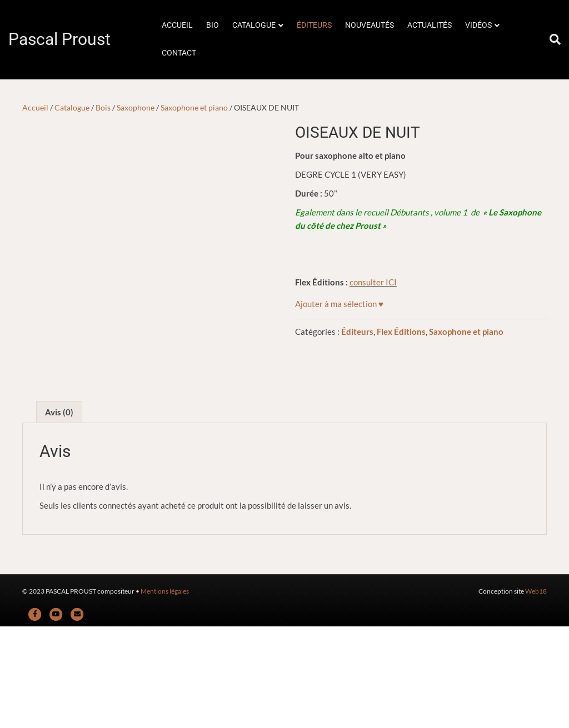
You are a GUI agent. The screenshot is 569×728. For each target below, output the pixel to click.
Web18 (536, 693)
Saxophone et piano (194, 107)
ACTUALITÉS (430, 25)
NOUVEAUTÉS (370, 25)
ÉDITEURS (314, 25)
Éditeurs (357, 332)
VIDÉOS (478, 25)
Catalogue (72, 107)
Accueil (35, 107)
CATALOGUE (254, 25)
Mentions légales (165, 693)
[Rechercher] (552, 39)
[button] (339, 304)
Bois (103, 107)
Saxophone (136, 107)
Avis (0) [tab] (59, 514)
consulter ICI (373, 282)
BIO (213, 25)
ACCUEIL (177, 25)
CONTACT (179, 53)
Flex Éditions (401, 332)
